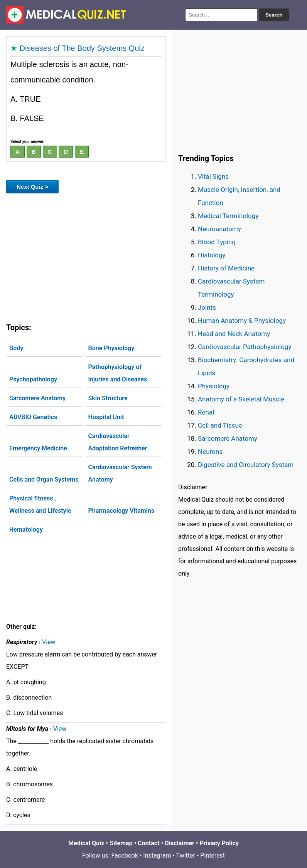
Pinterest (213, 855)
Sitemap (121, 843)
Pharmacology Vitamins (121, 511)
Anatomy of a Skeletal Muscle (241, 399)
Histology (212, 255)
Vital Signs (213, 176)
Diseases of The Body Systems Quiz (82, 48)
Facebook (125, 855)
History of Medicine (226, 268)
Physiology (214, 386)
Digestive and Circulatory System (246, 465)
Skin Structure (108, 398)
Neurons (210, 452)
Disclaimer (180, 843)
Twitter (186, 855)
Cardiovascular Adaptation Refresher (118, 442)
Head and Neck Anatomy (234, 334)
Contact (148, 843)
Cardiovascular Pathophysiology (245, 347)
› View (47, 642)
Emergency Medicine (38, 448)
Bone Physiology (111, 348)
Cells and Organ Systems (44, 479)
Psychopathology (33, 379)
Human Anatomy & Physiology (242, 321)
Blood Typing (217, 242)
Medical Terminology (228, 216)
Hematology (26, 530)
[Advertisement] (86, 257)
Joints (207, 307)
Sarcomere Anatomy (37, 398)
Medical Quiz (86, 843)
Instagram (157, 855)
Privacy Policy (219, 843)
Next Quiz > (32, 187)
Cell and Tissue (220, 425)
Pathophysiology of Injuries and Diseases (118, 373)
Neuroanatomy (219, 229)
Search (274, 15)
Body (16, 348)
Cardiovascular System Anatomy (120, 473)
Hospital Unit (106, 417)
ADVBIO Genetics (33, 417)
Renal (206, 412)
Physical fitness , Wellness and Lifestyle (40, 505)
